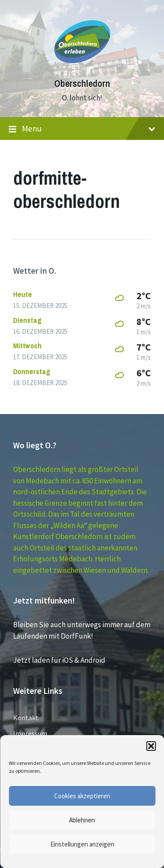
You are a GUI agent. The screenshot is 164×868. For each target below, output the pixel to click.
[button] (151, 746)
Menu (82, 129)
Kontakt (26, 718)
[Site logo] (82, 68)
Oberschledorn (82, 84)
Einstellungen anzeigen (82, 844)
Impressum (30, 733)
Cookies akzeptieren (82, 796)
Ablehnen (82, 820)
